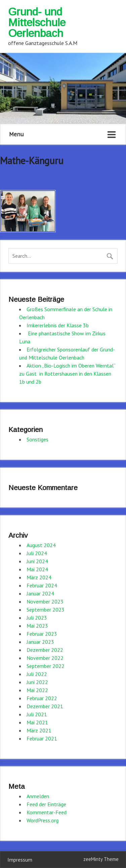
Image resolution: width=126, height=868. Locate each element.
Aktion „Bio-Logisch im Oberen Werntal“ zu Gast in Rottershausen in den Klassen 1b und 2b (67, 374)
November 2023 (45, 601)
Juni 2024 (37, 561)
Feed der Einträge (46, 804)
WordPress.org (43, 820)
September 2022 (46, 666)
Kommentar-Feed (47, 812)
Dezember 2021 (45, 706)
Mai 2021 (37, 722)
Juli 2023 (37, 618)
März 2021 (39, 730)
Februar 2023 (42, 634)
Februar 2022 (42, 698)
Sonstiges (37, 439)
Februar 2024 (42, 585)
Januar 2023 (40, 642)
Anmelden (38, 796)
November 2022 (45, 658)
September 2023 (46, 610)
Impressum (20, 860)
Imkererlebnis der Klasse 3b (58, 325)
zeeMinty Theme (101, 859)
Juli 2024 (37, 553)
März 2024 (39, 577)
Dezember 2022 (45, 650)
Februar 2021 (42, 738)
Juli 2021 (37, 714)
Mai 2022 (37, 690)
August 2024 (41, 545)
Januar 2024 (40, 593)
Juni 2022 (37, 682)
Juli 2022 (37, 674)
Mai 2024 (37, 569)
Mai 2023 (37, 626)
